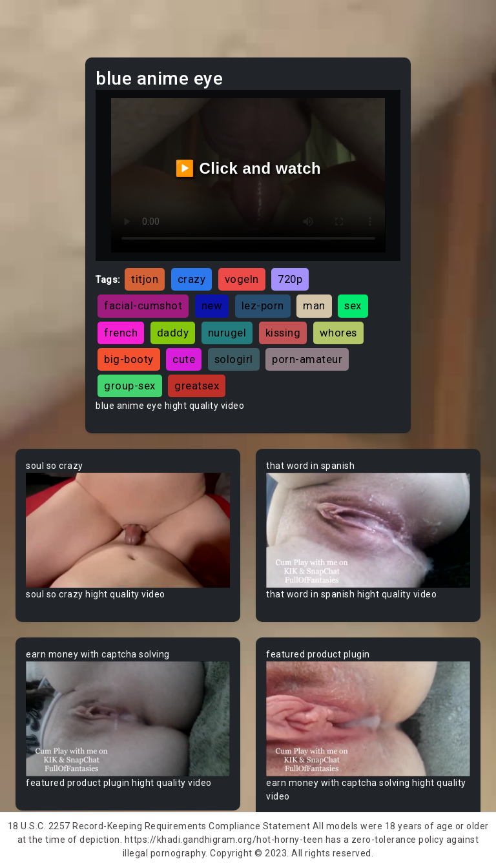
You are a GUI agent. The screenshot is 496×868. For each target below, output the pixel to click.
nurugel (227, 333)
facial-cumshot (143, 305)
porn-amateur (307, 359)
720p (290, 279)
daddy (173, 333)
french (121, 333)
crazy (192, 279)
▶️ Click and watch (248, 168)
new (212, 305)
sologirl (234, 359)
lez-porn (263, 305)
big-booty (129, 359)
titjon (145, 279)
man (314, 305)
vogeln (242, 279)
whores (338, 333)
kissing (283, 333)
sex (353, 305)
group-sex (130, 386)
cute (184, 359)
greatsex (197, 386)
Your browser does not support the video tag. (128, 530)
